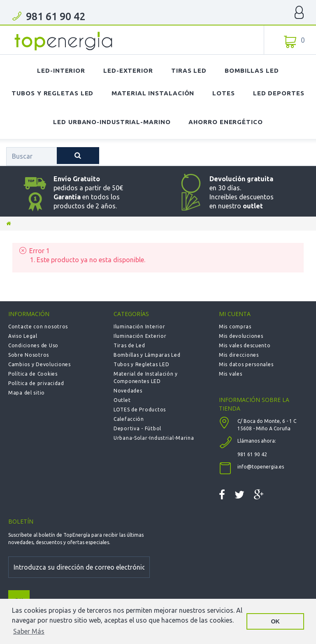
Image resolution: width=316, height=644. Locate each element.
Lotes (224, 93)
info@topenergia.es (261, 467)
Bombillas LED (252, 70)
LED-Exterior (128, 70)
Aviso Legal (23, 336)
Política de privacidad (36, 383)
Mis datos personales (246, 364)
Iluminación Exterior (140, 336)
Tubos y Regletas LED (52, 93)
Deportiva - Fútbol (137, 428)
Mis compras (235, 327)
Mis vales (230, 374)
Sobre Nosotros (29, 355)
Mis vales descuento (245, 345)
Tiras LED (189, 70)
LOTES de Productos (140, 410)
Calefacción (129, 419)
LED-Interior (61, 70)
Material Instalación (153, 93)
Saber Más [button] (29, 631)
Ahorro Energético (225, 122)
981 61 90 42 (56, 16)
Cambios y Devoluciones (39, 364)
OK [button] (275, 621)
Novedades (128, 391)
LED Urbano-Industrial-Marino (112, 122)
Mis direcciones (239, 355)
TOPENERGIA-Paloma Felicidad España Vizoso (64, 41)
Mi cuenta (235, 314)
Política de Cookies (33, 374)
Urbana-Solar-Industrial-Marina (154, 438)
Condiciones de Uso (33, 345)
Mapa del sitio (27, 393)
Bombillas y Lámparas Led (147, 355)
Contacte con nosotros (38, 327)
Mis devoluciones (241, 336)
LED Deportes (279, 93)
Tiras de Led (129, 345)
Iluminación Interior (139, 327)
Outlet (122, 400)
